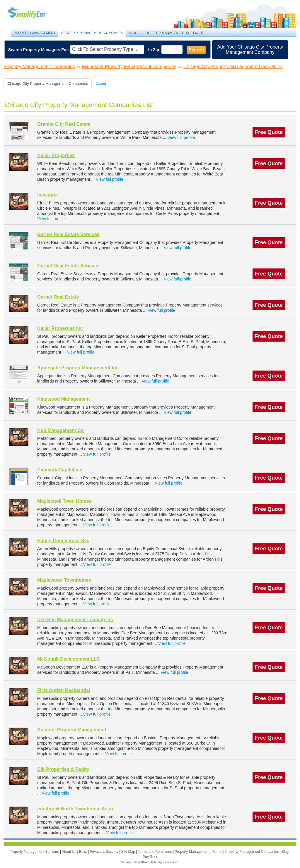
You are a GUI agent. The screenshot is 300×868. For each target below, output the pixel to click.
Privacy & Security (104, 852)
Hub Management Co (60, 430)
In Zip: (154, 50)
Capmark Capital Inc (60, 470)
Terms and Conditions (155, 852)
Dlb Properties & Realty (63, 769)
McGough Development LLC (69, 659)
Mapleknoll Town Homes (64, 501)
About (101, 83)
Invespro (47, 195)
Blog (133, 33)
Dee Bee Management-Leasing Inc (75, 620)
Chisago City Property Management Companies (233, 67)
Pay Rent (150, 857)
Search (196, 50)
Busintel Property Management (72, 730)
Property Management (33, 13)
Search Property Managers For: (39, 50)
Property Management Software (174, 33)
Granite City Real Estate (64, 124)
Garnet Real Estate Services (68, 234)
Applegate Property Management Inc (78, 368)
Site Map (129, 852)
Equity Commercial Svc (63, 541)
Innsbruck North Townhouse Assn (75, 809)
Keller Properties (56, 155)
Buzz (83, 852)
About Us (70, 852)
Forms (218, 852)
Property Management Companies (92, 33)
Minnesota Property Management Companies (129, 67)
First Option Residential (64, 690)
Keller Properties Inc (60, 328)
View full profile (181, 137)
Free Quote (269, 132)
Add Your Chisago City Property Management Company (250, 50)
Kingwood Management (64, 399)
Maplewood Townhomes (64, 580)
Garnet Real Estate (58, 297)
